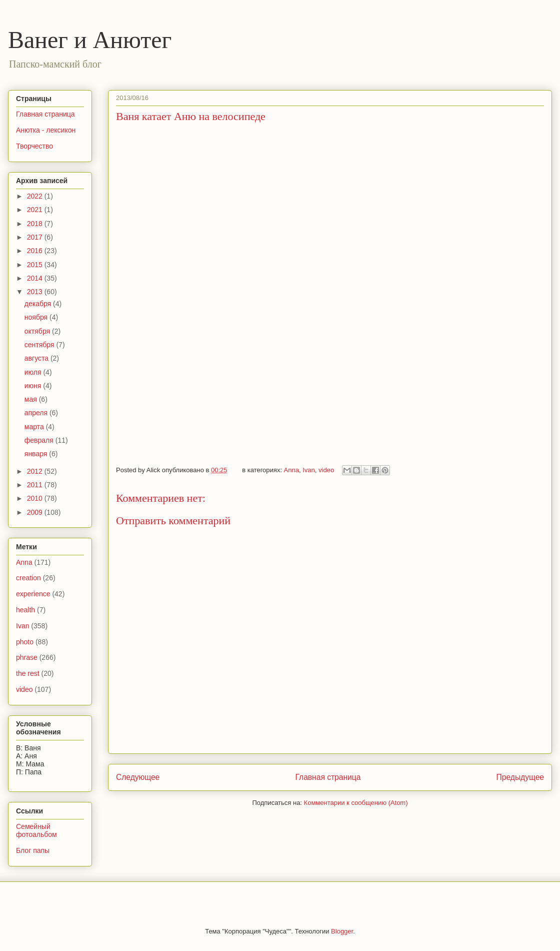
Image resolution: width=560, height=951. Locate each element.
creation (28, 578)
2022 (36, 196)
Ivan (309, 470)
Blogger (342, 931)
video (326, 470)
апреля (37, 413)
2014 (36, 278)
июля (34, 372)
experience (33, 594)
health (25, 610)
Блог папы (33, 850)
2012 (36, 471)
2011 (36, 485)
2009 (36, 512)
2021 (36, 210)
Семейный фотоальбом (36, 831)
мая (32, 399)
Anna (291, 470)
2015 (36, 265)
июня (34, 386)
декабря (39, 304)
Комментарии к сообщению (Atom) (356, 803)
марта (35, 427)
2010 (36, 498)
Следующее (138, 777)
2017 (36, 237)
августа (37, 358)
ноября (37, 317)
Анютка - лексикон (46, 130)
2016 (36, 251)
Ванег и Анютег (90, 40)
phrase (27, 657)
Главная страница (328, 777)
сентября (40, 345)
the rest (28, 673)
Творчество (34, 146)
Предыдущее (520, 777)
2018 (36, 224)
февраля (40, 440)
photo (25, 642)
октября (38, 331)
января (37, 454)
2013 (36, 292)
